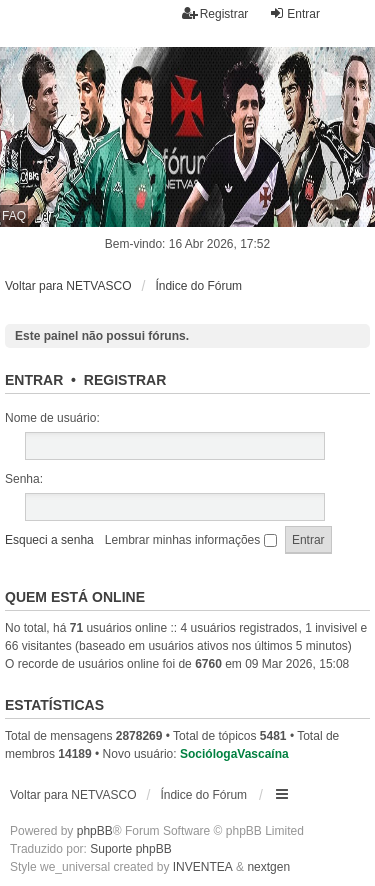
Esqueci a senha (49, 540)
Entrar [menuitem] (294, 13)
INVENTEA (203, 867)
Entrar (34, 380)
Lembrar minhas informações (191, 540)
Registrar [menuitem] (215, 13)
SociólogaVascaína (234, 754)
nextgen (268, 867)
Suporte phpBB (130, 849)
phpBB (95, 831)
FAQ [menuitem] (14, 216)
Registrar (125, 380)
